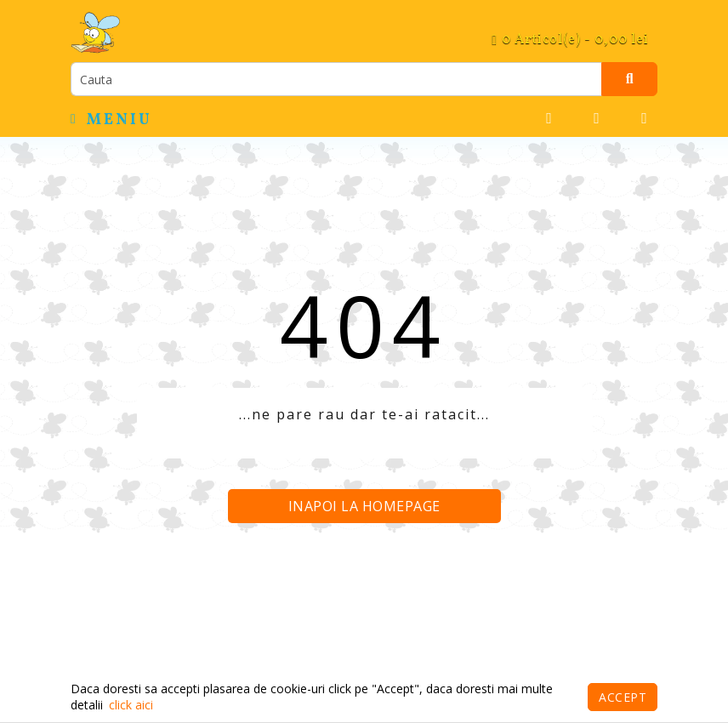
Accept (623, 697)
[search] (336, 79)
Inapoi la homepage (364, 506)
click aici (131, 705)
